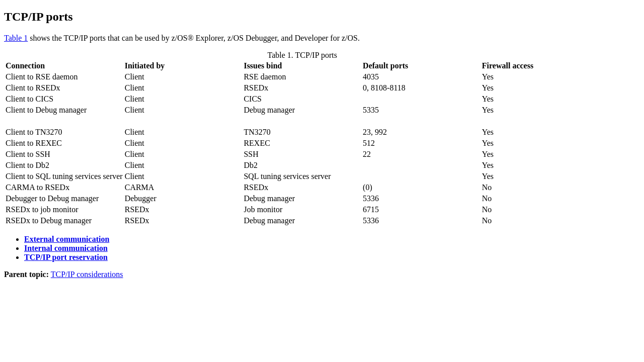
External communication (67, 239)
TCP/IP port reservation (66, 257)
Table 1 (16, 38)
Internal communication (66, 248)
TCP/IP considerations (87, 274)
